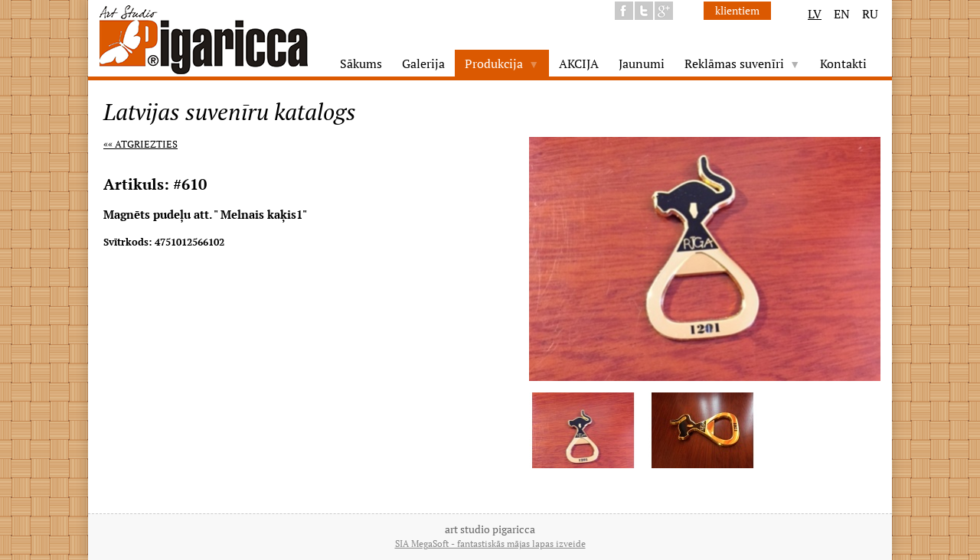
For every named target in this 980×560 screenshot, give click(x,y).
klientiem (737, 10)
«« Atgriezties (140, 144)
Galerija (423, 63)
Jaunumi (642, 63)
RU (870, 14)
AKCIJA (579, 63)
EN (842, 14)
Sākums (361, 63)
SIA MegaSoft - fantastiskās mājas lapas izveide (490, 544)
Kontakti (843, 63)
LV (815, 14)
